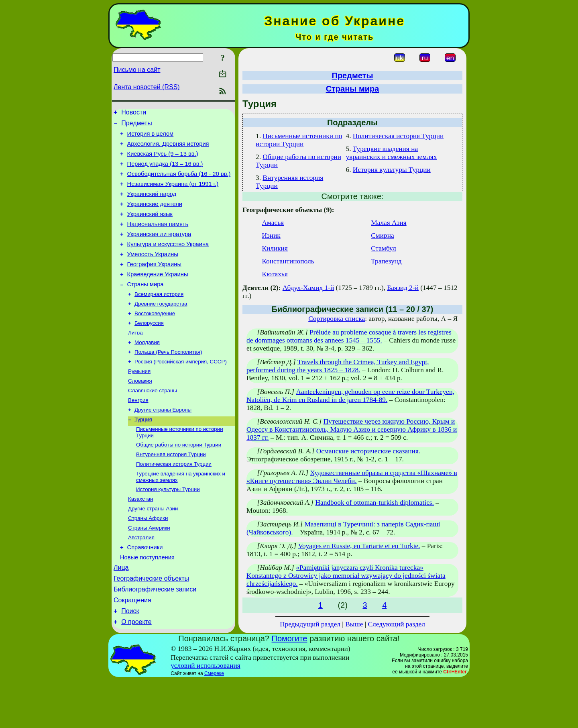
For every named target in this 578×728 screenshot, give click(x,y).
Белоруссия (149, 348)
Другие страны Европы (163, 442)
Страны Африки (148, 558)
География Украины (154, 283)
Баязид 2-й (403, 288)
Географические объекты (151, 625)
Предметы (136, 125)
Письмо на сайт (137, 70)
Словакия (140, 411)
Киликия (275, 248)
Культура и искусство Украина (168, 261)
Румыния (139, 400)
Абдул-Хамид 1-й (308, 288)
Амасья (273, 223)
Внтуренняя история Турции (171, 490)
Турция (143, 452)
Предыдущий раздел (310, 624)
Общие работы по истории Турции (179, 479)
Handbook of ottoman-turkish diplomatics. (374, 503)
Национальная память (158, 239)
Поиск (130, 661)
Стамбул (383, 248)
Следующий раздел (397, 624)
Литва (135, 358)
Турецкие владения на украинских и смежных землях (391, 153)
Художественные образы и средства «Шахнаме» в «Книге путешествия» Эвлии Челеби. (352, 477)
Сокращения (132, 649)
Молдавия (147, 369)
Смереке (214, 721)
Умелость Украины (153, 272)
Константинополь (288, 261)
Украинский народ (152, 205)
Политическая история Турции (174, 500)
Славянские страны (153, 421)
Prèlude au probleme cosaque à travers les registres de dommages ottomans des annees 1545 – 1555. (349, 336)
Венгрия (138, 431)
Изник (271, 236)
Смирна (382, 236)
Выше (354, 624)
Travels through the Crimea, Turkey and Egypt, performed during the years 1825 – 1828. (338, 366)
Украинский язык (150, 227)
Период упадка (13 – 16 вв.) (165, 171)
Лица (121, 613)
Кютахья (275, 274)
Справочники (145, 590)
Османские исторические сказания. (368, 451)
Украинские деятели (155, 216)
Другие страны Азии (153, 548)
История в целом (151, 137)
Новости (134, 113)
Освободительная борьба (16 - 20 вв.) (179, 182)
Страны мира (146, 306)
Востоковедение (155, 337)
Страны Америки (149, 569)
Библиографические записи (155, 637)
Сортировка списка (337, 319)
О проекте (136, 673)
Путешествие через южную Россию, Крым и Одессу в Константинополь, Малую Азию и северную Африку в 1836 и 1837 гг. (352, 429)
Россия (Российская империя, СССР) (181, 390)
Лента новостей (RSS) (147, 87)
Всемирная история (159, 317)
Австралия (141, 579)
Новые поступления (147, 602)
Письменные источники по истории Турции (299, 140)
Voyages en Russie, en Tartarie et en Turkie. (359, 546)
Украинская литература (159, 250)
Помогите (290, 686)
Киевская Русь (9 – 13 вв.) (163, 160)
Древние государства (161, 327)
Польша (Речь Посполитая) (168, 379)
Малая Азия (389, 223)
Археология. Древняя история (168, 149)
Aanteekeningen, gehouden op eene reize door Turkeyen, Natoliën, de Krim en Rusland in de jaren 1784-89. (350, 396)
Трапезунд (386, 261)
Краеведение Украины (158, 295)
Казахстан (140, 537)
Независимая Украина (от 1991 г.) (173, 194)
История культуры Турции (168, 527)
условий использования (206, 713)
